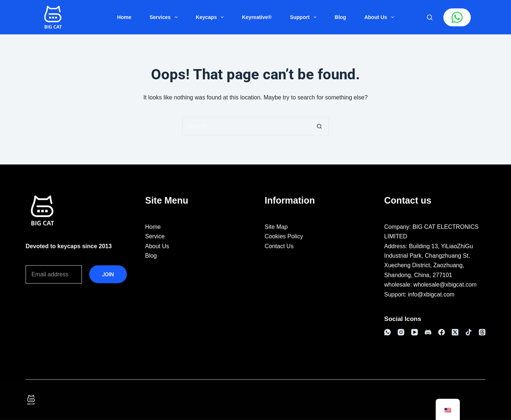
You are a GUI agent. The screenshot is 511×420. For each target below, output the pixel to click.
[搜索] (430, 17)
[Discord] (428, 332)
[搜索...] (246, 126)
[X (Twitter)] (455, 332)
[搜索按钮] (319, 126)
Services (165, 17)
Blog (340, 17)
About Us (381, 17)
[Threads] (482, 332)
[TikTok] (469, 332)
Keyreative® (257, 17)
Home (124, 17)
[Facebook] (442, 332)
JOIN (108, 274)
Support (304, 17)
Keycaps (211, 17)
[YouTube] (415, 332)
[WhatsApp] (387, 332)
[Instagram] (401, 332)
